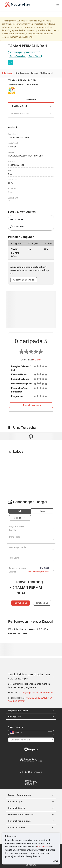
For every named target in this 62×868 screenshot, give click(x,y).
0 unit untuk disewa (31, 114)
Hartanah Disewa (16, 808)
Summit (31, 772)
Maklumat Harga (49, 73)
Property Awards (31, 760)
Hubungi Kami (15, 717)
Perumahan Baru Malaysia (21, 814)
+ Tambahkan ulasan (31, 405)
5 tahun (17, 518)
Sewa (42, 511)
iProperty (31, 750)
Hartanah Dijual (16, 802)
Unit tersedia (22, 73)
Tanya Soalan (20, 603)
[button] (51, 711)
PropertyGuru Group (18, 711)
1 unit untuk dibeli (31, 106)
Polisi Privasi (43, 847)
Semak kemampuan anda (39, 572)
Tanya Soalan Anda (24, 280)
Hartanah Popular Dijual (20, 821)
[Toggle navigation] (58, 5)
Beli (20, 511)
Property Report (31, 783)
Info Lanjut (8, 73)
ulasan (37, 360)
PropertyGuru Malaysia (19, 795)
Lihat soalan (42, 603)
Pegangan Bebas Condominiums (38, 693)
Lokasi (35, 73)
